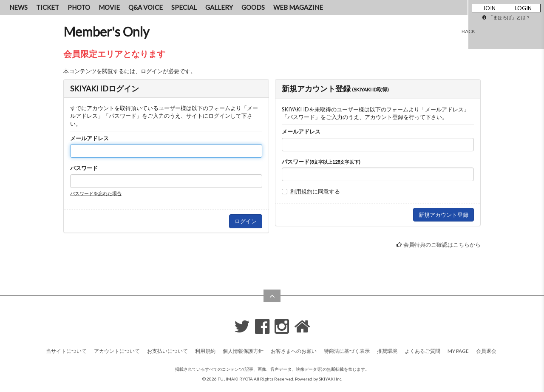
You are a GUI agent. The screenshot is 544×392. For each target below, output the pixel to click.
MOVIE (109, 7)
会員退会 (486, 351)
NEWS (18, 7)
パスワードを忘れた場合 (96, 193)
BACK (468, 31)
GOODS (253, 7)
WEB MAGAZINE (298, 7)
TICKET (48, 7)
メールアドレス (89, 138)
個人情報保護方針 (243, 351)
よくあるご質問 (422, 351)
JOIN (489, 8)
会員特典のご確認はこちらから (442, 244)
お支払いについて (167, 351)
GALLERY (219, 7)
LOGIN (523, 8)
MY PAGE (458, 351)
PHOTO (79, 7)
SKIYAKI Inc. (330, 379)
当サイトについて (66, 351)
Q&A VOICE (146, 7)
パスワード (84, 168)
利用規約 (301, 191)
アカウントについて (117, 351)
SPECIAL (184, 7)
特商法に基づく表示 (347, 351)
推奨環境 (387, 351)
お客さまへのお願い (294, 351)
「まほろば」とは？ (506, 17)
